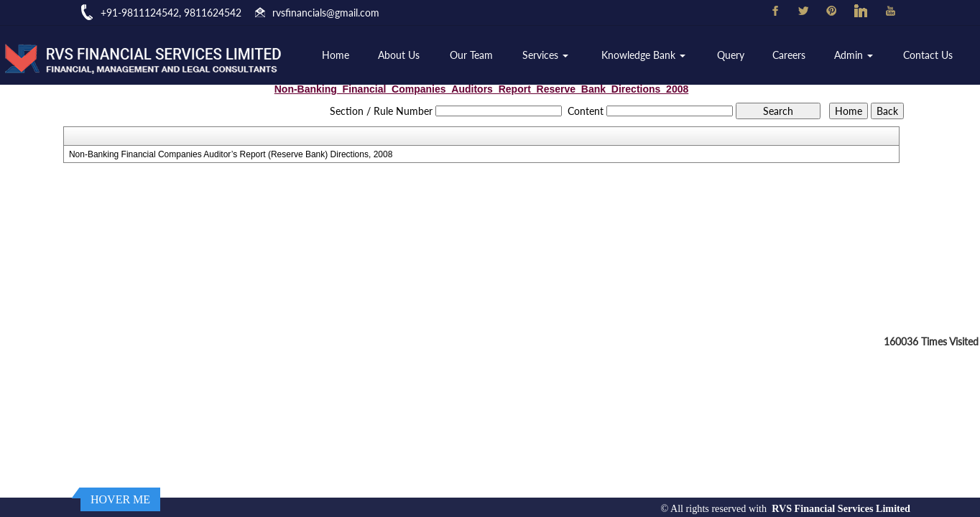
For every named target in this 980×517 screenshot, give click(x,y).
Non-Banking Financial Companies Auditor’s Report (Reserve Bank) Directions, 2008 (231, 154)
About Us (399, 55)
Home (336, 55)
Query (731, 55)
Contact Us (928, 55)
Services (545, 55)
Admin (854, 55)
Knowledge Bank (643, 55)
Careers (789, 55)
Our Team (471, 55)
